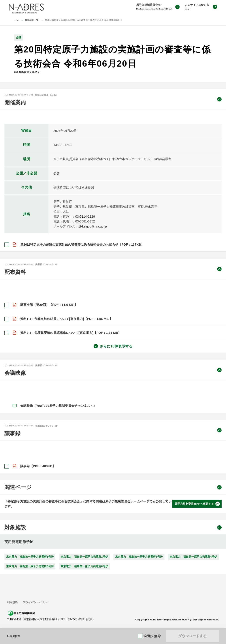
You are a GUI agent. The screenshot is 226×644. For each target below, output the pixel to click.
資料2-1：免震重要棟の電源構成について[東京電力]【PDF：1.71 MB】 (71, 333)
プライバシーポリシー (36, 602)
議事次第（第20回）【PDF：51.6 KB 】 (49, 305)
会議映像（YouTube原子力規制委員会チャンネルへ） (58, 406)
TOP (16, 20)
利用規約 (12, 602)
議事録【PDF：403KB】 (38, 466)
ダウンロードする (192, 636)
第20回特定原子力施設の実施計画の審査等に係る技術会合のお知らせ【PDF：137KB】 (82, 245)
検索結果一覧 (32, 20)
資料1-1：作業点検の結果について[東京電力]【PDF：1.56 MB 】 (67, 319)
